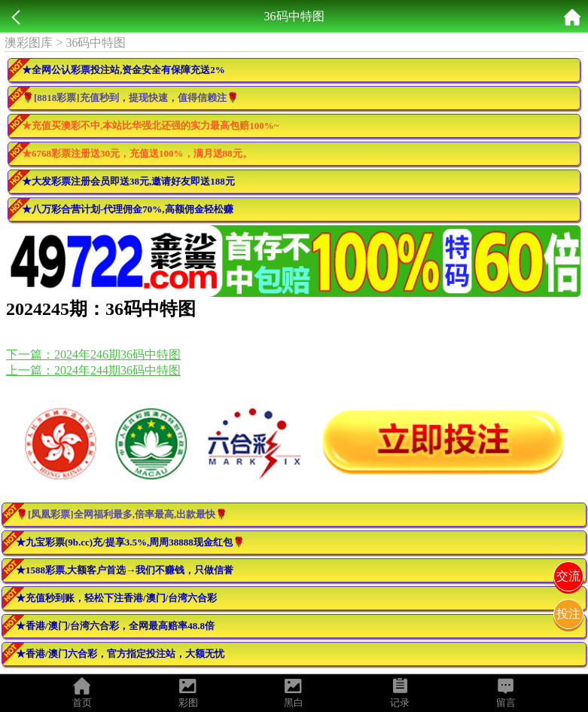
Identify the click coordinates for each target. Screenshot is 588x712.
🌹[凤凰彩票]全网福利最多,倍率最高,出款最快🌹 (122, 514)
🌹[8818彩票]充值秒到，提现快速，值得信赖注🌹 (130, 98)
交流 (568, 576)
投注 (568, 614)
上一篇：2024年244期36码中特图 (93, 370)
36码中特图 (96, 43)
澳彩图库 (29, 43)
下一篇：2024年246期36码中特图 (93, 354)
